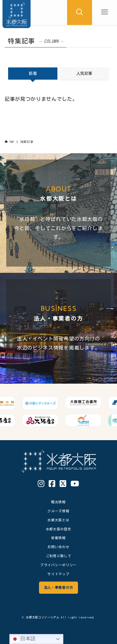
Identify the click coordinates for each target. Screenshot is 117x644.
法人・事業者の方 (58, 587)
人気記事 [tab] (84, 74)
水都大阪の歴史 (59, 529)
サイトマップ (58, 574)
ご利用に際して (59, 556)
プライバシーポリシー (58, 565)
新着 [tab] (33, 74)
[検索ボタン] (80, 12)
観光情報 (58, 502)
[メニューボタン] (105, 12)
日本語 (24, 639)
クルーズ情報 (58, 511)
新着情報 (58, 538)
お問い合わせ (58, 547)
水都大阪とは (58, 520)
